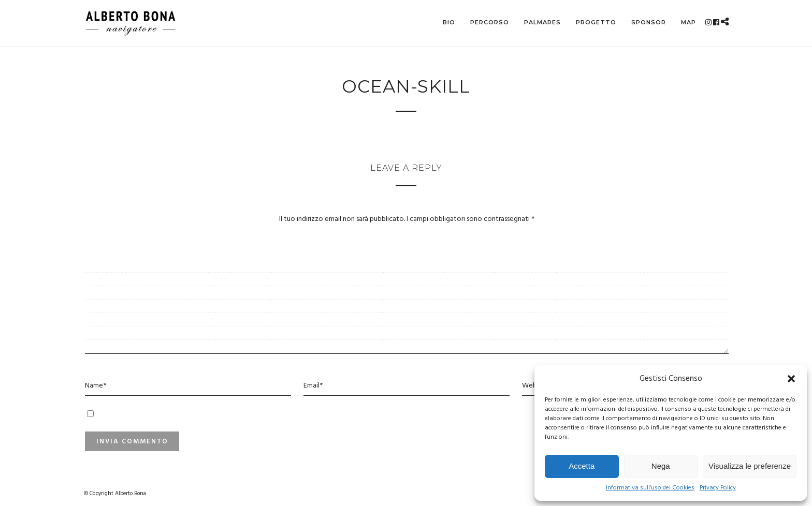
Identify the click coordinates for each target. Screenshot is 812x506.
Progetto (596, 22)
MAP (688, 22)
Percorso (490, 22)
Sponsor (649, 22)
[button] (791, 379)
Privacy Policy (718, 488)
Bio (449, 22)
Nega (661, 466)
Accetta (582, 466)
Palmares (542, 22)
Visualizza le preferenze (750, 466)
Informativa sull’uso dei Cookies (650, 488)
